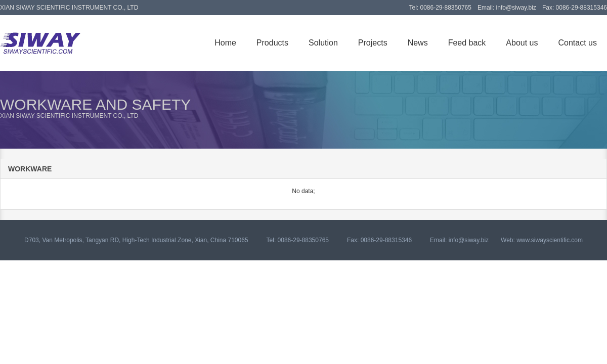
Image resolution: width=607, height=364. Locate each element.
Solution (323, 43)
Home (225, 43)
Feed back (467, 43)
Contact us (578, 43)
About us (522, 43)
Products (272, 43)
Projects (373, 43)
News (418, 43)
